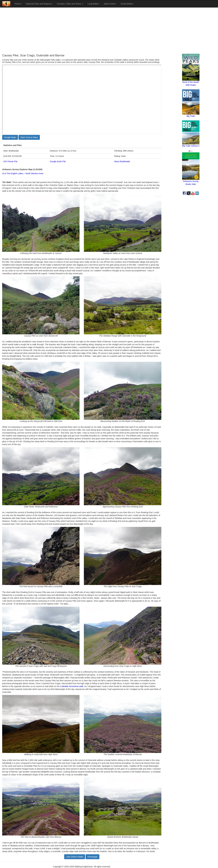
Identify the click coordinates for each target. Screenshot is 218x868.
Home (18, 4)
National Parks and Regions (39, 4)
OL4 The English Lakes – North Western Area (23, 173)
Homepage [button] (92, 857)
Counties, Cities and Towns (70, 4)
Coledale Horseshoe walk (72, 686)
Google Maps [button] (10, 137)
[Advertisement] (109, 31)
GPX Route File (10, 161)
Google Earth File (58, 161)
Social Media (127, 4)
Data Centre (110, 4)
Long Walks (94, 4)
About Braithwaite (122, 161)
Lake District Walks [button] (75, 857)
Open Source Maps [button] (29, 137)
